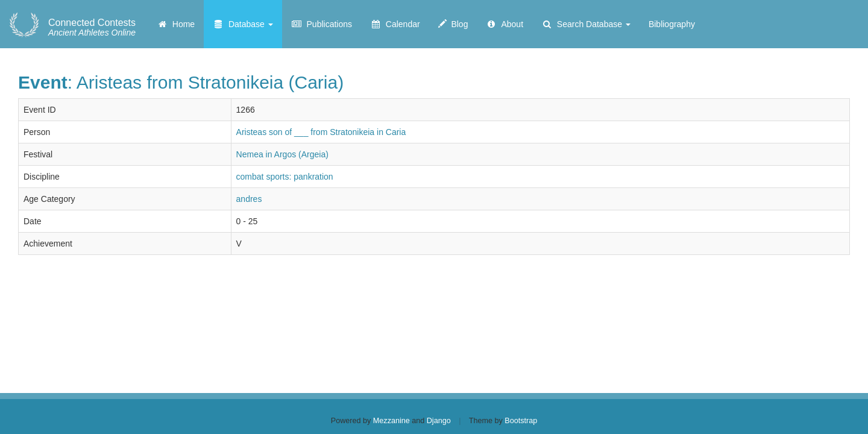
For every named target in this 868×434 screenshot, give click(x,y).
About (505, 24)
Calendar (395, 24)
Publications (322, 24)
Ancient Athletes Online (92, 28)
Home (176, 24)
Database (243, 24)
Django (439, 421)
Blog (453, 24)
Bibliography (672, 24)
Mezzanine (392, 421)
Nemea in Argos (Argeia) (282, 154)
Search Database (586, 24)
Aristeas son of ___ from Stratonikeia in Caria (321, 132)
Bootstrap (521, 421)
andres (249, 199)
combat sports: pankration (285, 177)
